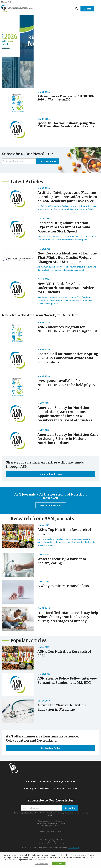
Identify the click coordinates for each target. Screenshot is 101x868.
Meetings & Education (65, 781)
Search (77, 9)
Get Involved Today (51, 748)
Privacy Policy (64, 813)
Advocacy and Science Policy (37, 788)
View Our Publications (51, 505)
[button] (41, 842)
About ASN (31, 781)
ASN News (72, 788)
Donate (87, 9)
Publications (45, 781)
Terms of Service (81, 813)
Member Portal (7, 2)
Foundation (59, 788)
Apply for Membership (51, 474)
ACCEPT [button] (59, 863)
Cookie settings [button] (42, 863)
